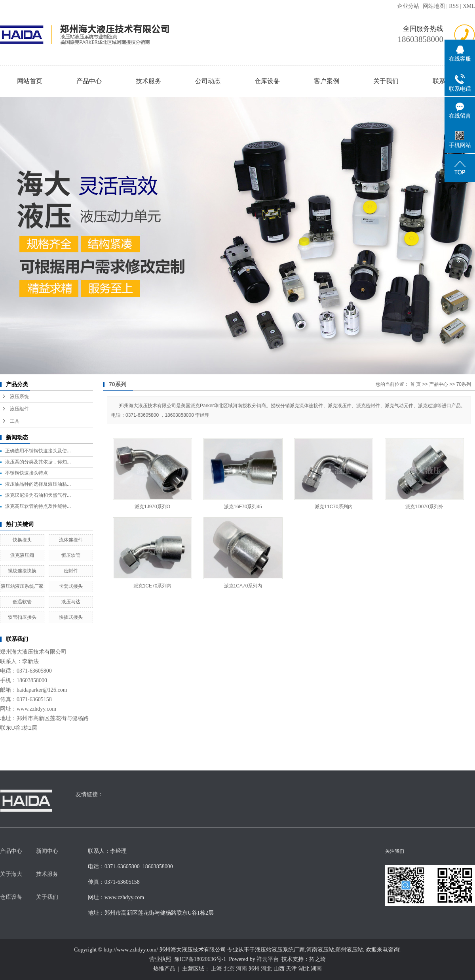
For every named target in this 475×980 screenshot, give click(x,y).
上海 (217, 969)
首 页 (415, 384)
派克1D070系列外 (424, 507)
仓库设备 (267, 81)
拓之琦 (317, 959)
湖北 (304, 969)
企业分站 (408, 6)
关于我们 (386, 81)
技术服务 (148, 81)
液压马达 (71, 602)
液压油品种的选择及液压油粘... (38, 484)
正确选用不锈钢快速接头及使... (38, 451)
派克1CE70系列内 (153, 586)
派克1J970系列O (152, 507)
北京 (229, 969)
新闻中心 (47, 851)
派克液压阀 (22, 555)
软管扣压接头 (22, 617)
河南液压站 (320, 950)
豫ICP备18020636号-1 (200, 959)
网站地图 (434, 6)
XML (469, 6)
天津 (291, 969)
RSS (454, 6)
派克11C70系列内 (333, 507)
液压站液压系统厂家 (22, 586)
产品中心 (89, 81)
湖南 (316, 969)
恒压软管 (71, 555)
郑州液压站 (349, 950)
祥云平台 (268, 959)
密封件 (71, 571)
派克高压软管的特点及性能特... (38, 506)
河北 (266, 969)
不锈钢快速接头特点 (27, 473)
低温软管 (22, 602)
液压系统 (19, 397)
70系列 (464, 384)
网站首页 (30, 81)
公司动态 (208, 81)
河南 (241, 969)
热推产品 (164, 969)
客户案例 (327, 81)
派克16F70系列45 (243, 507)
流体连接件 (71, 540)
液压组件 (19, 409)
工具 (15, 421)
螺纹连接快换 (22, 571)
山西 (279, 969)
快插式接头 (71, 617)
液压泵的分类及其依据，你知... (38, 462)
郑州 (254, 969)
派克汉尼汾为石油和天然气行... (38, 495)
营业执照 (160, 959)
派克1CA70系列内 (243, 586)
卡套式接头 (71, 586)
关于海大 (11, 874)
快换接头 (22, 540)
